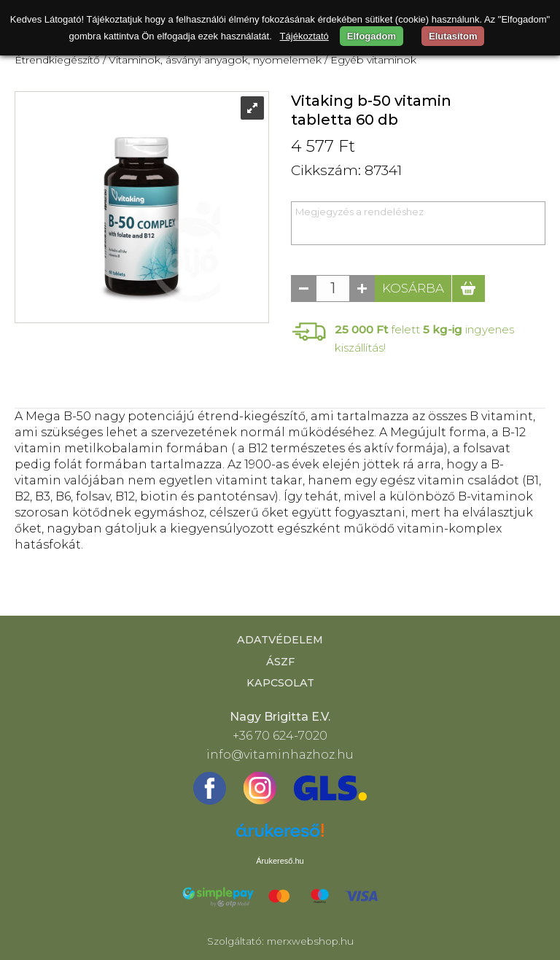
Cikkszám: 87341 (346, 170)
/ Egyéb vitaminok (370, 60)
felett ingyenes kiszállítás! (424, 338)
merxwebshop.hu (310, 941)
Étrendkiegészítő (57, 60)
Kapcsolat (280, 683)
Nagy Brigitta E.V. (280, 717)
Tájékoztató (304, 36)
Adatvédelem (280, 640)
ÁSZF (280, 662)
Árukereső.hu (280, 861)
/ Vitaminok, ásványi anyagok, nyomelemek (212, 60)
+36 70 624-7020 (280, 736)
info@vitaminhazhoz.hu (280, 755)
